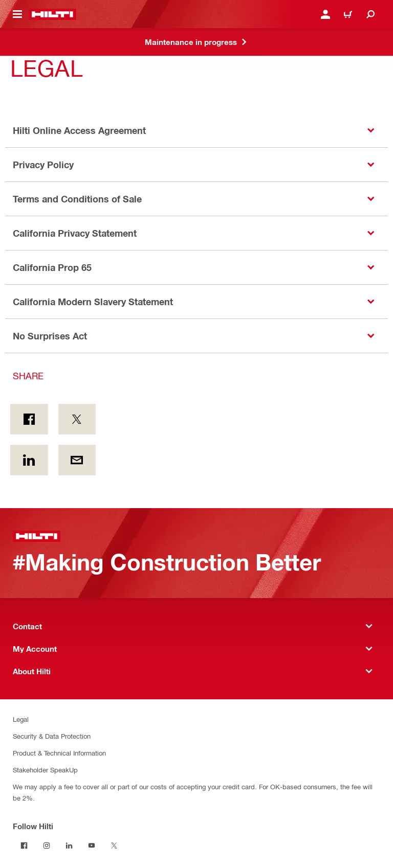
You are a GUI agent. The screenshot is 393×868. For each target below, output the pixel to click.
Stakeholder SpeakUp (45, 770)
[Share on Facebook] (29, 419)
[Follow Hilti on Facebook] (24, 846)
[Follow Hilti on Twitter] (114, 846)
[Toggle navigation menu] (17, 14)
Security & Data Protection (52, 736)
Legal (21, 719)
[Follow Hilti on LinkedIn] (69, 846)
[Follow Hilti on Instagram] (47, 846)
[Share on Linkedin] (29, 460)
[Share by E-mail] (77, 460)
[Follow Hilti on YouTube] (92, 846)
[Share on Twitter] (77, 419)
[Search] (370, 14)
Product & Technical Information (59, 753)
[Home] (52, 14)
